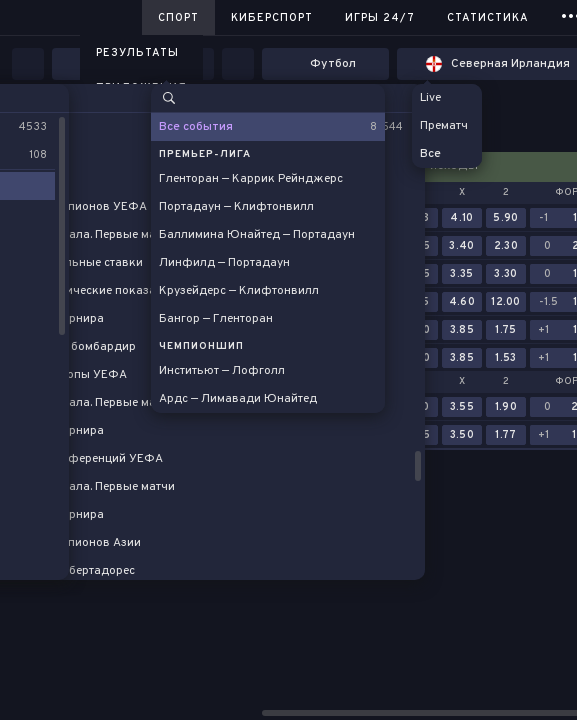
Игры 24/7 (380, 18)
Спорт (178, 18)
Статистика (488, 18)
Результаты (137, 53)
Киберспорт (272, 18)
